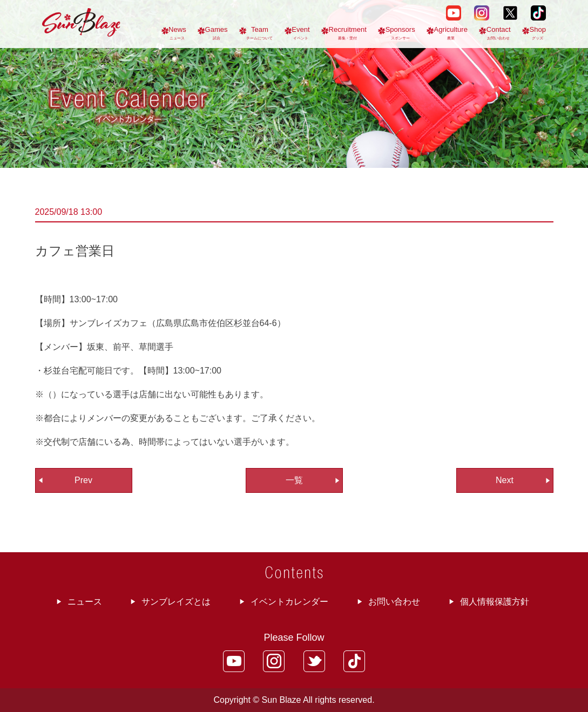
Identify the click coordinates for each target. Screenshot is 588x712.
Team (259, 33)
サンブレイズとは (176, 602)
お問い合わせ (394, 602)
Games (217, 33)
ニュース (85, 602)
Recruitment (347, 33)
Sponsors (400, 33)
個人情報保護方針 (495, 602)
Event (300, 33)
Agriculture (451, 33)
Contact (499, 33)
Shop (538, 33)
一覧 (294, 480)
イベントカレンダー (289, 602)
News (177, 33)
